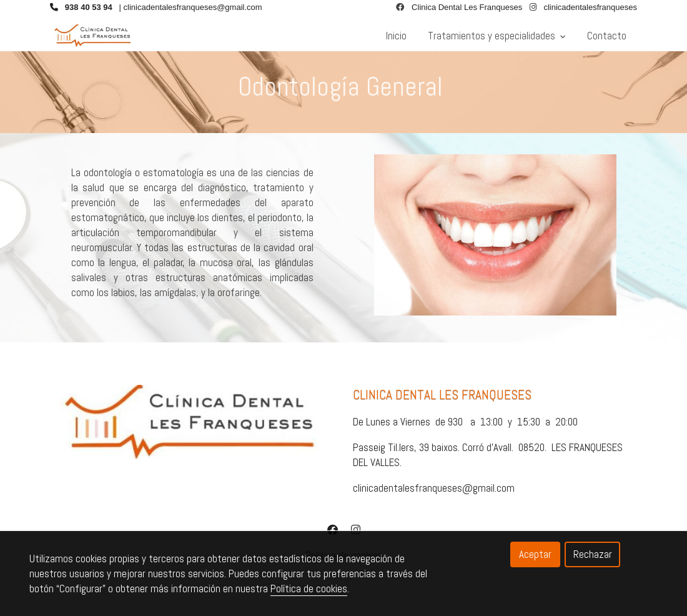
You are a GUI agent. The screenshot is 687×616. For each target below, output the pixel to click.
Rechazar (593, 554)
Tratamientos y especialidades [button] (497, 36)
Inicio (396, 36)
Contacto (607, 36)
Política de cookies (309, 589)
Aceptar (535, 554)
